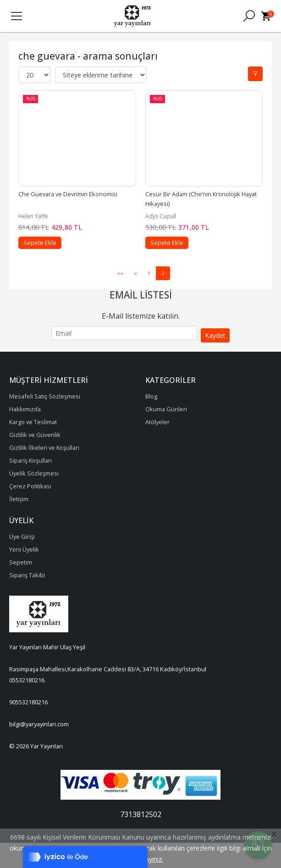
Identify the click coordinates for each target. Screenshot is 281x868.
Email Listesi (141, 295)
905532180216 (28, 702)
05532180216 (27, 680)
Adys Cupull (161, 216)
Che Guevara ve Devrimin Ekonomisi (68, 194)
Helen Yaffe (33, 216)
